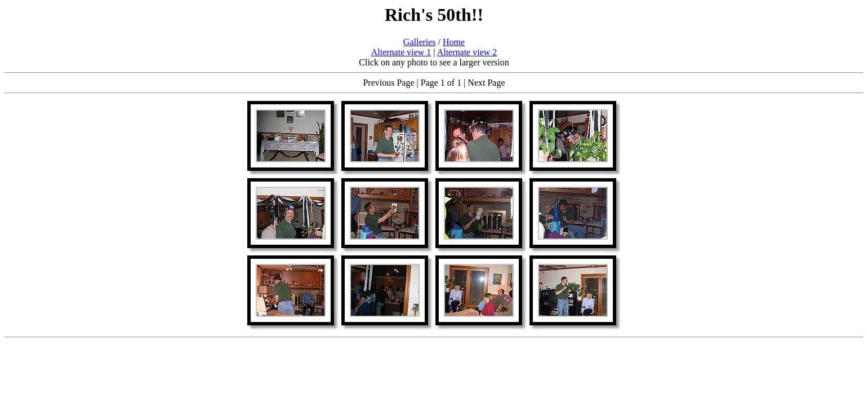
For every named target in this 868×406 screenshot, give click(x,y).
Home (454, 42)
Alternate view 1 (401, 52)
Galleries (420, 42)
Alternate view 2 (467, 52)
